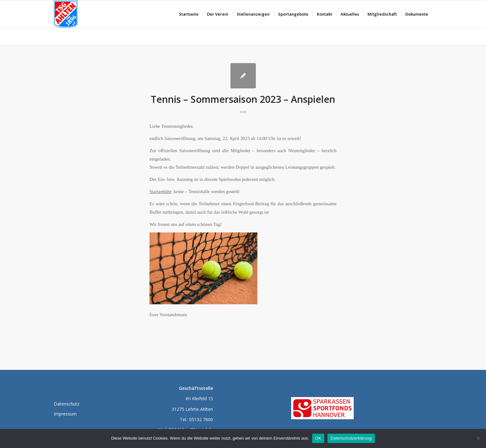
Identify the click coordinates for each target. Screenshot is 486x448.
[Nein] (478, 438)
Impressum (65, 414)
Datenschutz (67, 404)
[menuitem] (189, 14)
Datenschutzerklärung (351, 438)
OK (318, 438)
